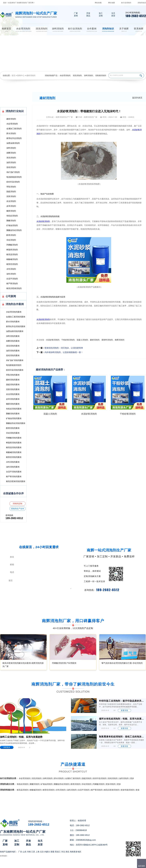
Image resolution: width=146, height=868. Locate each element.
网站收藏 (98, 3)
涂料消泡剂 (88, 75)
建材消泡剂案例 (13, 380)
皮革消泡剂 (11, 206)
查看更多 (7, 747)
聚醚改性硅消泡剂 (14, 230)
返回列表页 (137, 98)
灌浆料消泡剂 (107, 340)
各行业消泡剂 (126, 3)
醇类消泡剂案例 (13, 428)
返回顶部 (142, 866)
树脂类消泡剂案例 (14, 443)
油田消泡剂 (11, 163)
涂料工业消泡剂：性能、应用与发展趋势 (21, 737)
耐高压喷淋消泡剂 (14, 288)
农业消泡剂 (11, 201)
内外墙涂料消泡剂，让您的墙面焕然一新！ (64, 352)
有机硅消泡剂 (12, 216)
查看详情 (124, 710)
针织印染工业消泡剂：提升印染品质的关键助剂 (122, 701)
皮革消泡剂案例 (13, 399)
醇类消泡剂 (11, 235)
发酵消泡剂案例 (13, 341)
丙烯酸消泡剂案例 (14, 438)
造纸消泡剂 (11, 167)
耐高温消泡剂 (12, 255)
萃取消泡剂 (11, 187)
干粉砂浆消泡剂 (68, 340)
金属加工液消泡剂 (14, 129)
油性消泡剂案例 (13, 467)
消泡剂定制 (17, 504)
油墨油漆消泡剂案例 (15, 331)
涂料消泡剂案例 (13, 336)
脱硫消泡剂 (11, 192)
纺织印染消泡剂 (13, 182)
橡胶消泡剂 (11, 211)
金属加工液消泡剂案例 (16, 317)
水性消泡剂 (11, 269)
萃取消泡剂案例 (13, 375)
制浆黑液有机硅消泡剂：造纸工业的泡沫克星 (122, 737)
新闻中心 (21, 75)
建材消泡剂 (31, 75)
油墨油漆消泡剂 (13, 143)
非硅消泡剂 (11, 240)
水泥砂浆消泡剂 (53, 340)
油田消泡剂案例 (13, 351)
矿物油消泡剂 (12, 225)
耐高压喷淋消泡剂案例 (16, 481)
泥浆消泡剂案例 (13, 389)
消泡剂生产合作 (17, 509)
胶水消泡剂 (11, 133)
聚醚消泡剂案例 (13, 414)
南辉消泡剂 (120, 340)
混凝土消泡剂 (82, 340)
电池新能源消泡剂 (14, 177)
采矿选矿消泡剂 (13, 172)
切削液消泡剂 (101, 75)
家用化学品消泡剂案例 (16, 326)
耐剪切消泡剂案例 (14, 457)
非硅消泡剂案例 (13, 433)
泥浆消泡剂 (11, 196)
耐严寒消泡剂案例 (14, 477)
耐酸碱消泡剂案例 (14, 452)
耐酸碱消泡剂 (12, 259)
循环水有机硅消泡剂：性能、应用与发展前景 (122, 719)
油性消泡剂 (11, 274)
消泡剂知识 (142, 3)
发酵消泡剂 (11, 153)
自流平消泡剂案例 (14, 472)
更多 (132, 778)
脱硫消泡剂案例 (13, 385)
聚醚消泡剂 (11, 221)
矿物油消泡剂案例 (14, 418)
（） (86, 865)
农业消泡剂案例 (13, 394)
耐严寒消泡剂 (12, 284)
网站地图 (112, 3)
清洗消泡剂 (77, 75)
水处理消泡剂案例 (14, 312)
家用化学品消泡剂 (14, 138)
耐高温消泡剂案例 (14, 448)
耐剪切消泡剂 (12, 264)
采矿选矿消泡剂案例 (15, 360)
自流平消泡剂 (12, 279)
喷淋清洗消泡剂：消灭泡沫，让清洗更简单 (64, 348)
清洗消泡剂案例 (13, 346)
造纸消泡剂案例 (13, 356)
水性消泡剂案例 (13, 462)
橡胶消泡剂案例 (13, 404)
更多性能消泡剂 (128, 790)
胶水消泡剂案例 (13, 322)
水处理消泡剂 (65, 75)
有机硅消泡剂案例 (14, 409)
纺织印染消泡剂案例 (15, 370)
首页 (13, 75)
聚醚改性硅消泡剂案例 (16, 423)
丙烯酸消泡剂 (12, 245)
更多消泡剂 (111, 784)
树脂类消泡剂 (12, 250)
